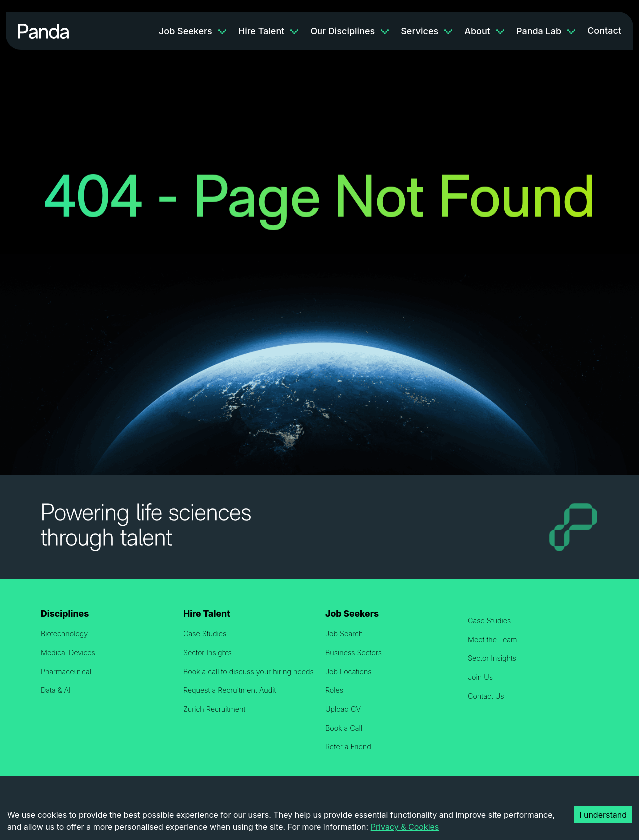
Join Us (480, 677)
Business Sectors (354, 652)
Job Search (344, 633)
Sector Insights (207, 652)
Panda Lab (539, 31)
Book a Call (344, 728)
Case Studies (205, 633)
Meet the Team (492, 639)
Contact (604, 31)
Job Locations (349, 671)
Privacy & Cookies (405, 827)
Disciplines (65, 614)
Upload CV (343, 709)
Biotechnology (64, 633)
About (477, 31)
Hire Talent (261, 31)
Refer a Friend (348, 746)
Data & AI (56, 690)
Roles (334, 690)
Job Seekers (185, 31)
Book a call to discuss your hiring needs (248, 671)
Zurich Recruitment (214, 709)
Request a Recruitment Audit (229, 690)
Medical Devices (68, 652)
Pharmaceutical (66, 671)
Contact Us (486, 696)
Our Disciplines (342, 31)
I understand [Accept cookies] (603, 815)
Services (420, 31)
